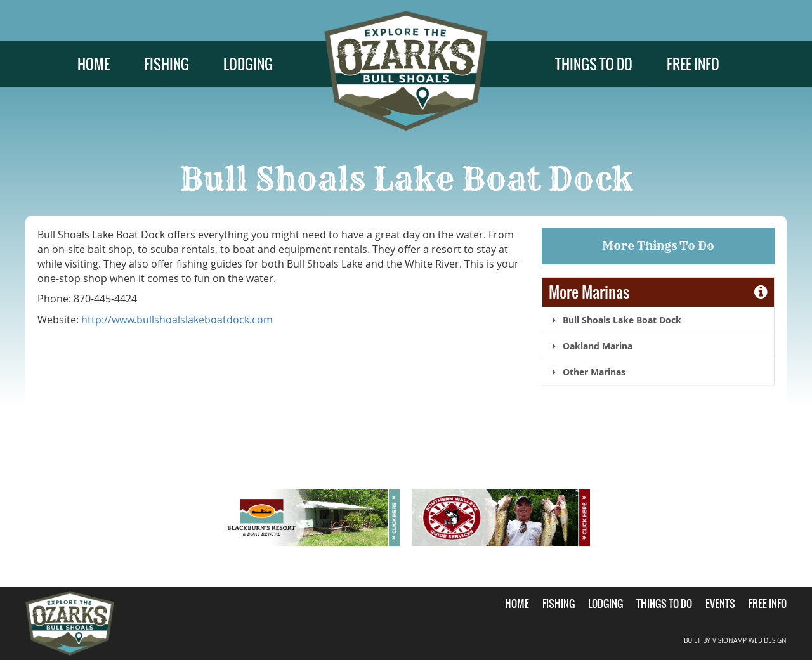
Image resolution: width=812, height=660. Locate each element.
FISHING (167, 64)
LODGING (248, 64)
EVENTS (720, 604)
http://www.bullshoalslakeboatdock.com (177, 320)
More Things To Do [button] (658, 246)
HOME (94, 64)
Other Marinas (587, 372)
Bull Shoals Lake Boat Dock (615, 320)
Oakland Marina (591, 346)
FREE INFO (693, 64)
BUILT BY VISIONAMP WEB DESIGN (735, 641)
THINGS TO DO (594, 64)
